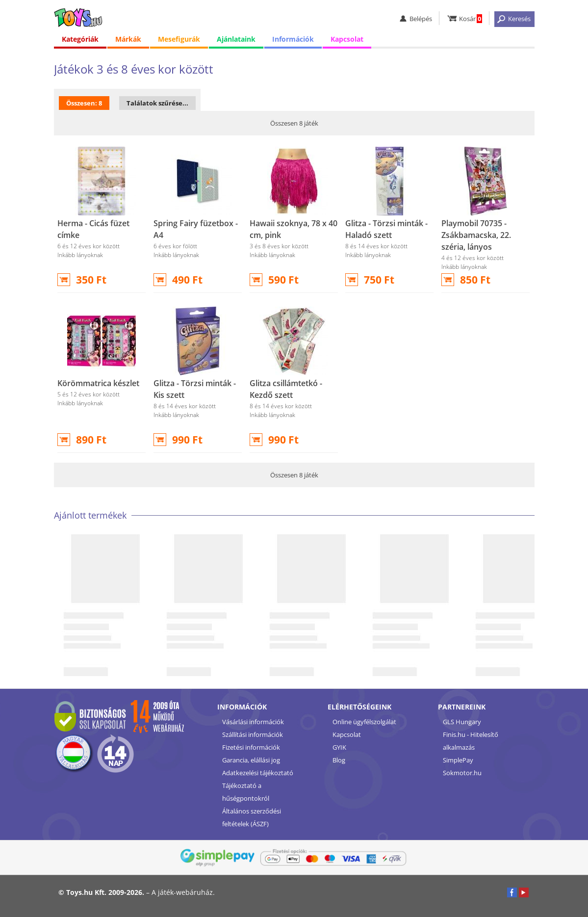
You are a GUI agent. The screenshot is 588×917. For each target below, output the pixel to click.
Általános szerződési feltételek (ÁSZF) (252, 817)
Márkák (128, 39)
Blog (339, 760)
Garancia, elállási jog (251, 760)
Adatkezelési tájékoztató (258, 773)
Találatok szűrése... (157, 103)
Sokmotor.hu (462, 773)
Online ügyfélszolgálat (364, 722)
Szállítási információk (253, 734)
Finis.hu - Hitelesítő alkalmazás (471, 741)
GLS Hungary (462, 722)
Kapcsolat (347, 39)
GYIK (339, 747)
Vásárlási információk (253, 722)
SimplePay (458, 760)
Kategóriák (80, 39)
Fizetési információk (251, 747)
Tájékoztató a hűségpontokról (246, 792)
